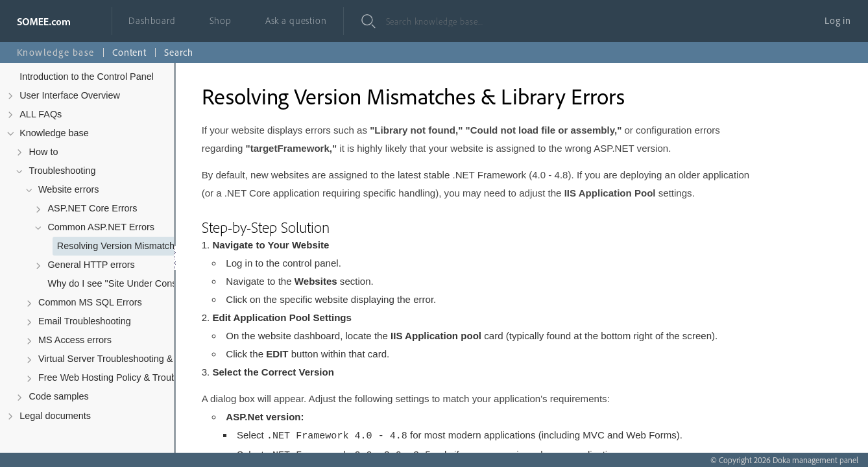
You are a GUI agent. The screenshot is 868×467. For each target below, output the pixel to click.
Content (129, 52)
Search (179, 52)
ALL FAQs (41, 114)
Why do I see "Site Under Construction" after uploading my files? (132, 283)
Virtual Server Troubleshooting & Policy (119, 359)
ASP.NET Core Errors (92, 208)
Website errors (69, 189)
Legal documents (55, 416)
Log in (838, 20)
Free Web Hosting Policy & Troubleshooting (123, 377)
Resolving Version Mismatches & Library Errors (142, 246)
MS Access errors (75, 340)
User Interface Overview (70, 95)
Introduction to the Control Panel (87, 77)
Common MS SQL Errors (90, 302)
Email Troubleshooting (85, 321)
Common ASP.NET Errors (101, 227)
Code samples (59, 396)
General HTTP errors (91, 265)
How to (44, 152)
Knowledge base (54, 133)
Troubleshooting (63, 171)
